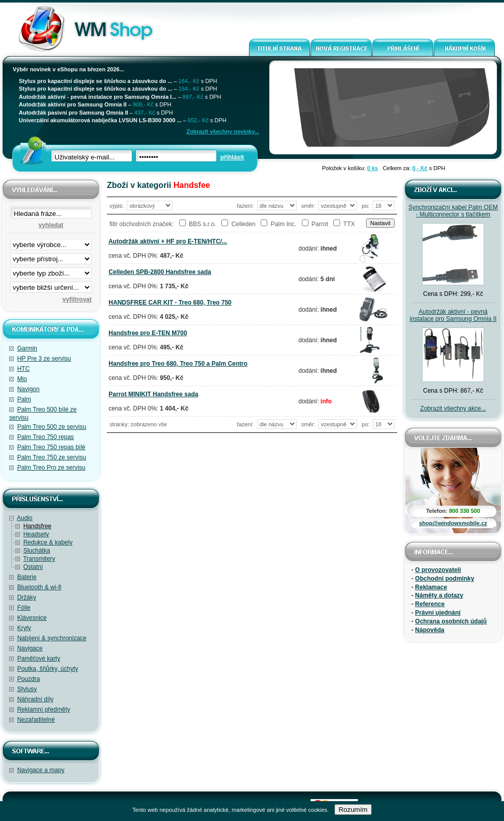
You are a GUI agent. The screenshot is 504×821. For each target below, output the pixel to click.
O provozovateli (438, 570)
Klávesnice (32, 618)
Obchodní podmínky (444, 579)
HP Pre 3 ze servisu (44, 359)
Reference (430, 604)
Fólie (24, 608)
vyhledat (51, 225)
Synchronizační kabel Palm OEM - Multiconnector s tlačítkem (453, 211)
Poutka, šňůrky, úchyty (48, 669)
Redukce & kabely (48, 542)
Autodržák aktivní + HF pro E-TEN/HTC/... (168, 241)
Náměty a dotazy (439, 595)
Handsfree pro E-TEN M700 (148, 333)
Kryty (24, 628)
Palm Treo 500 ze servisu (52, 427)
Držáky (27, 597)
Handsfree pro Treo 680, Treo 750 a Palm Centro (178, 364)
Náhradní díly (35, 699)
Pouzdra (29, 679)
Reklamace (431, 587)
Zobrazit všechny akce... (453, 408)
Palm (24, 399)
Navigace (30, 648)
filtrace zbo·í (51, 271)
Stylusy (27, 689)
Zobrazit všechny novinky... (223, 131)
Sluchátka (37, 551)
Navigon (29, 389)
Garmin (27, 348)
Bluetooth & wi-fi (39, 587)
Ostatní (33, 567)
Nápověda (429, 630)
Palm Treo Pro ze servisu (51, 468)
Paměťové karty (39, 659)
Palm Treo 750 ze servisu (52, 457)
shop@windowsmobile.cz (453, 523)
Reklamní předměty (44, 709)
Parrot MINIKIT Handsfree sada (153, 394)
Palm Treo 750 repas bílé (51, 447)
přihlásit (232, 157)
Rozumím (353, 810)
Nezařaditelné (36, 720)
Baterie (27, 577)
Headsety (36, 534)
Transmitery (39, 559)
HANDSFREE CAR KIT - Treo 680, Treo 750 (170, 303)
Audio (25, 518)
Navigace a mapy (41, 770)
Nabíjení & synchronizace (52, 638)
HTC (24, 369)
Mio (22, 379)
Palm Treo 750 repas (46, 437)
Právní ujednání (438, 613)
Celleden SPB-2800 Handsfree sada (160, 272)
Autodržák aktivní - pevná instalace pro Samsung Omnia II (453, 315)
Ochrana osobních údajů (451, 621)
